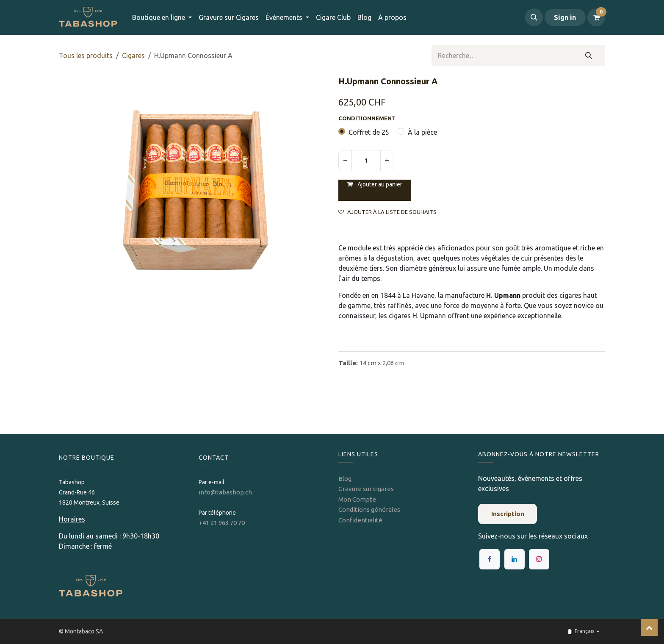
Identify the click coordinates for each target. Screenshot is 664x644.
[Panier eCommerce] (596, 17)
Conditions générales (369, 509)
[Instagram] (539, 559)
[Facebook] (490, 559)
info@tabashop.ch (226, 492)
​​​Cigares (133, 56)
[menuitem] (229, 17)
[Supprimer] (345, 161)
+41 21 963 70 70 (222, 523)
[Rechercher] (589, 56)
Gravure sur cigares (366, 489)
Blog (345, 479)
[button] (534, 17)
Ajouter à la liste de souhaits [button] (387, 212)
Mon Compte (357, 499)
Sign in (565, 17)
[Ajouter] (387, 161)
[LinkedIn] (515, 559)
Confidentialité (360, 520)
